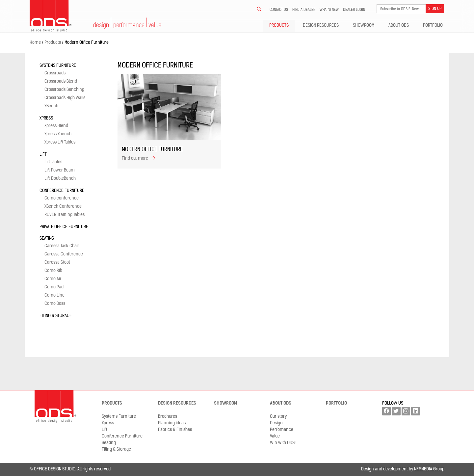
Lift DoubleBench (60, 179)
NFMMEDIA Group (429, 469)
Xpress (46, 118)
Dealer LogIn (354, 10)
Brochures (168, 417)
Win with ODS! (283, 443)
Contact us (279, 10)
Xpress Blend (56, 126)
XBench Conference (63, 207)
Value (275, 436)
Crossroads (55, 73)
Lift (43, 155)
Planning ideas (172, 423)
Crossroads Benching (64, 90)
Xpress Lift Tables (60, 142)
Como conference (62, 198)
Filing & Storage (56, 316)
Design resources (321, 26)
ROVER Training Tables (65, 215)
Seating (47, 238)
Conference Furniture (62, 191)
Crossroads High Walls (65, 98)
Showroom (364, 26)
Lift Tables (53, 162)
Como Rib (53, 271)
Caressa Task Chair (62, 246)
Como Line (54, 295)
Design (276, 423)
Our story (278, 417)
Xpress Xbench (58, 134)
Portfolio (433, 26)
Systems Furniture (58, 66)
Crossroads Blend (61, 81)
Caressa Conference (64, 254)
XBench (51, 106)
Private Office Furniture (64, 227)
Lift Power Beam (60, 170)
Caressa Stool (57, 263)
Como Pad (54, 287)
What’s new (329, 10)
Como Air (53, 279)
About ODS (399, 26)
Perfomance (282, 430)
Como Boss (55, 304)
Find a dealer (304, 10)
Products (279, 26)
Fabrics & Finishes (175, 430)
